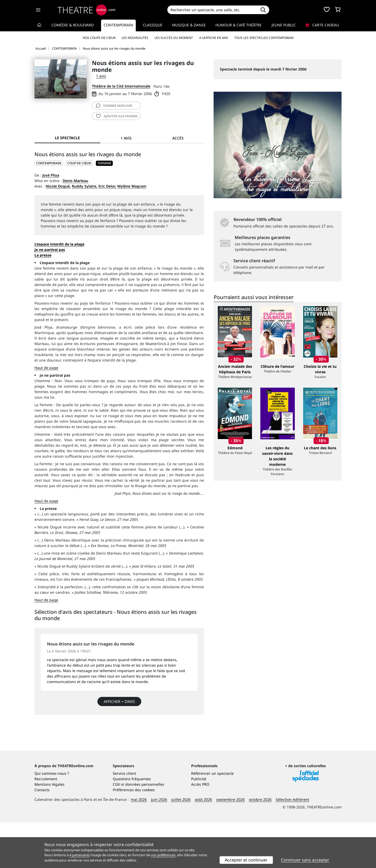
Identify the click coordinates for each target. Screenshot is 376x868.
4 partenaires (80, 855)
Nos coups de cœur (99, 38)
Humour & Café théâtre (239, 25)
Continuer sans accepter (305, 860)
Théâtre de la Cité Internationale (121, 86)
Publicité (199, 825)
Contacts (42, 835)
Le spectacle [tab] (67, 138)
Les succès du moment (174, 38)
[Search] (212, 10)
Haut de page (46, 368)
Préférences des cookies (134, 835)
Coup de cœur (79, 163)
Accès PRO (200, 830)
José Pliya (51, 175)
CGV (116, 830)
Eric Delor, (107, 186)
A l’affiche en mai (214, 38)
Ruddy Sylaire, (85, 186)
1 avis (101, 76)
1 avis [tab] (126, 138)
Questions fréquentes (132, 825)
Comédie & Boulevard (73, 25)
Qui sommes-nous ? (52, 819)
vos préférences (163, 855)
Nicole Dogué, (58, 186)
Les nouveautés (135, 38)
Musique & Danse (189, 25)
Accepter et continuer (246, 860)
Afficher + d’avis (119, 701)
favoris (117, 116)
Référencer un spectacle (212, 819)
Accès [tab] (178, 138)
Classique (153, 25)
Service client (124, 819)
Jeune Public (284, 25)
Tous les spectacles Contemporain (264, 38)
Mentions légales (49, 830)
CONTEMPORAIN (49, 163)
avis (114, 106)
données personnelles (145, 830)
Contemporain (118, 25)
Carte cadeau (322, 25)
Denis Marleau (75, 181)
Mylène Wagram (132, 186)
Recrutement (46, 825)
